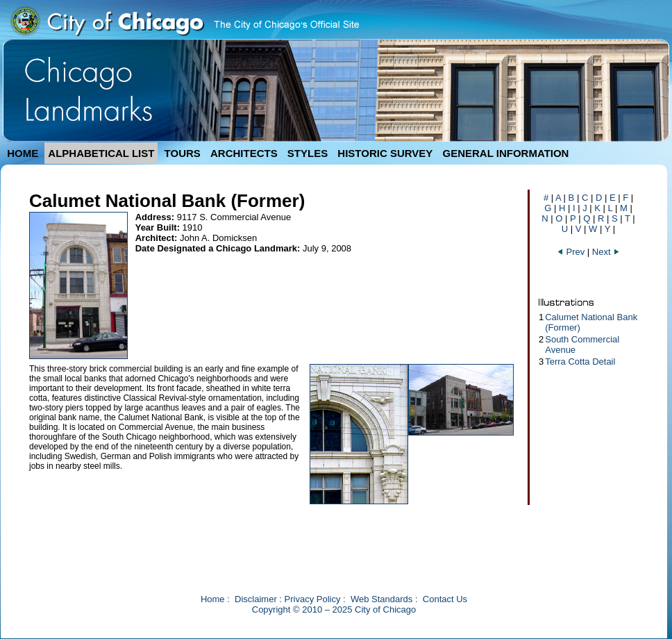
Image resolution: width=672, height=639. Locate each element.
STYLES (308, 153)
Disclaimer (256, 599)
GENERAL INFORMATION (506, 153)
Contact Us (445, 599)
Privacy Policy (313, 599)
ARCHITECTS (244, 153)
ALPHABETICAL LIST (101, 153)
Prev (572, 252)
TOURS (183, 153)
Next (606, 252)
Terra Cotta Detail (580, 362)
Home (213, 599)
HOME (23, 153)
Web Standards (381, 599)
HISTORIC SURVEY (385, 153)
